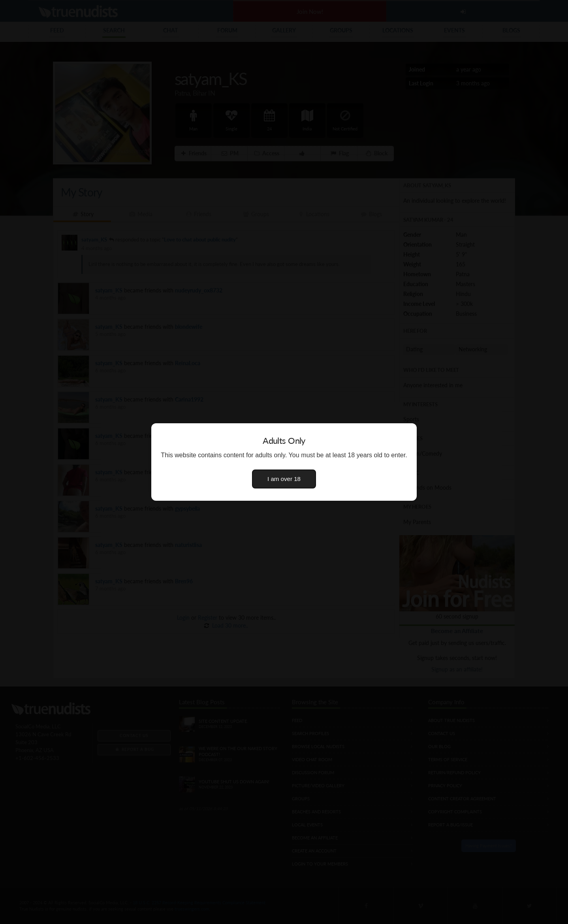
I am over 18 (284, 479)
